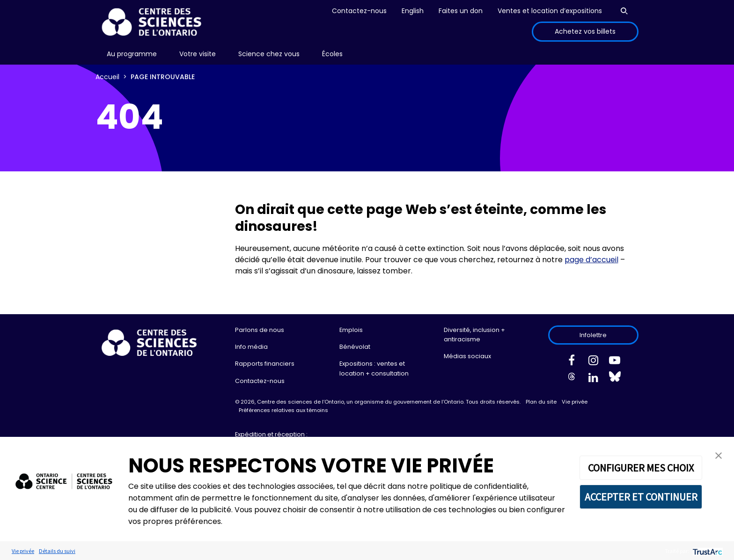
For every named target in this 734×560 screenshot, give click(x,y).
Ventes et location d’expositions (550, 11)
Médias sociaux (467, 356)
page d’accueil (591, 260)
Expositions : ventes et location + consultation (374, 368)
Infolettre (593, 335)
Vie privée (575, 402)
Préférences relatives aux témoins (283, 410)
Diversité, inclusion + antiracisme (474, 335)
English (413, 11)
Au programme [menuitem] (132, 54)
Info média (251, 347)
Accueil (107, 77)
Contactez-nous (359, 11)
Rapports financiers (265, 364)
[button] (719, 455)
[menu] (132, 54)
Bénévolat (355, 347)
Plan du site (541, 402)
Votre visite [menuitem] (198, 54)
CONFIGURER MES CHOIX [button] (641, 468)
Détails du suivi (57, 551)
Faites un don (461, 11)
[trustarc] (707, 551)
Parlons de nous (260, 330)
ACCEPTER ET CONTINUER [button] (641, 497)
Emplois (351, 330)
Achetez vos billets (585, 31)
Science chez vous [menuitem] (269, 54)
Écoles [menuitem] (332, 54)
